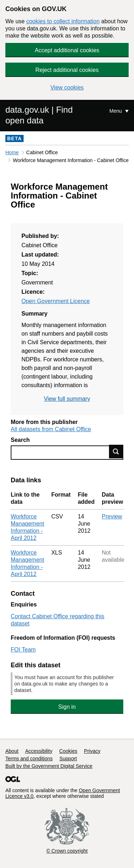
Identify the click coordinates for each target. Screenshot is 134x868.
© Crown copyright (67, 851)
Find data (116, 452)
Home (12, 152)
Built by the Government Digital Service (49, 766)
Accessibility (39, 751)
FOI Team (23, 650)
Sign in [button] (67, 707)
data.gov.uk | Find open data (39, 115)
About (12, 751)
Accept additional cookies (67, 50)
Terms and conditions (29, 759)
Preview (112, 516)
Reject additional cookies (67, 70)
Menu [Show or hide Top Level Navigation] (116, 111)
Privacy (92, 751)
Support (68, 759)
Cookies (68, 751)
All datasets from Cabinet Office (51, 429)
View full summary (67, 399)
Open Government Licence (56, 301)
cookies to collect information (63, 21)
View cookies (67, 87)
